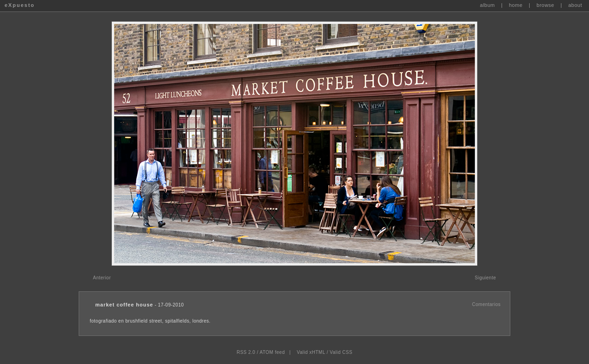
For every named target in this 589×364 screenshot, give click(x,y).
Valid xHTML (311, 352)
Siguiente (485, 278)
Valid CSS (341, 352)
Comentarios (486, 304)
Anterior (102, 278)
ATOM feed (272, 352)
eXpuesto (20, 5)
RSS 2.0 (246, 352)
